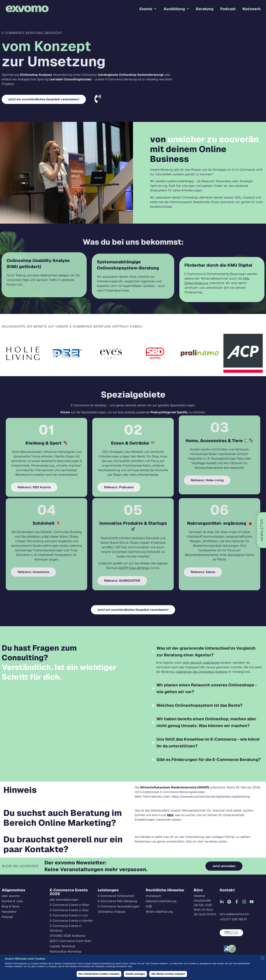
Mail (170, 815)
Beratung (205, 9)
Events (148, 9)
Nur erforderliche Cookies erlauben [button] (99, 974)
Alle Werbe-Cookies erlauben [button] (168, 974)
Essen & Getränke (133, 373)
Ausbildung (176, 9)
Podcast (228, 9)
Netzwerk (252, 9)
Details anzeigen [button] (135, 974)
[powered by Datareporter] (263, 960)
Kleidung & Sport (46, 373)
